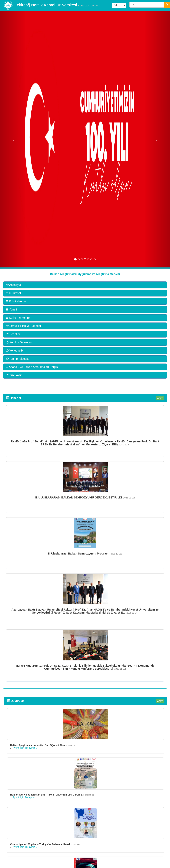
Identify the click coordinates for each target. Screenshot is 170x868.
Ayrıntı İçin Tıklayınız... (25, 748)
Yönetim (12, 309)
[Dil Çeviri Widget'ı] (119, 5)
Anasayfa (13, 285)
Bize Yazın (14, 375)
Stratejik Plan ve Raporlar (23, 326)
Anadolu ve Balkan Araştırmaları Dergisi (32, 367)
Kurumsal (13, 293)
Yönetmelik (14, 351)
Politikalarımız (16, 301)
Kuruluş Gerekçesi (19, 342)
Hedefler (13, 334)
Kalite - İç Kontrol (18, 318)
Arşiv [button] (160, 398)
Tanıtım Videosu (18, 359)
